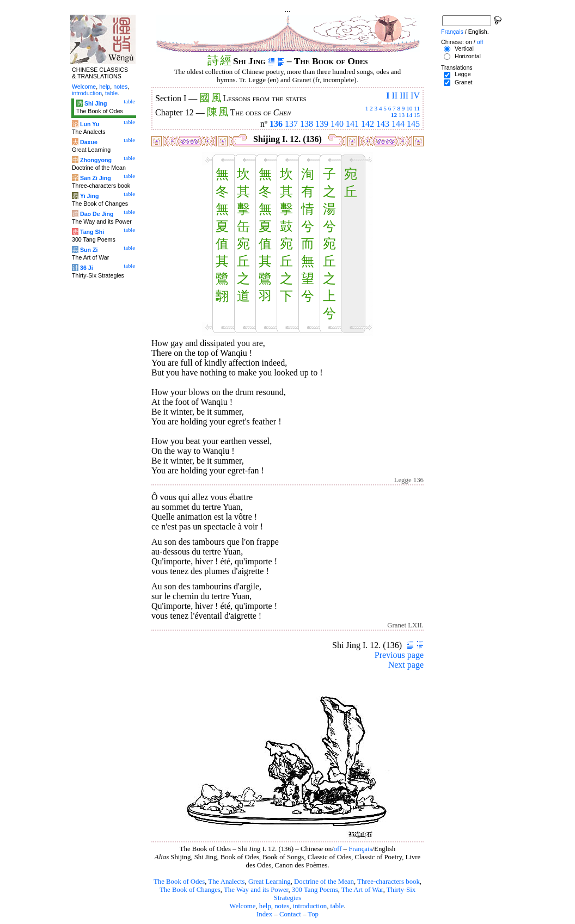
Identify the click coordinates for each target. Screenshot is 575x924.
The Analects (226, 882)
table (337, 906)
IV (415, 96)
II (394, 96)
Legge (463, 74)
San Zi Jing (96, 178)
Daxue (89, 142)
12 (394, 115)
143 (383, 124)
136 (276, 124)
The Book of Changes (190, 890)
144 (398, 124)
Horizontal (468, 56)
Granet (464, 82)
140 (337, 124)
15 (417, 115)
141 (352, 124)
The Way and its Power (256, 890)
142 (368, 124)
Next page (406, 665)
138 (307, 124)
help (265, 906)
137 (291, 124)
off (338, 849)
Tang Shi (92, 232)
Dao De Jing (97, 214)
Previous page (399, 655)
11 (417, 108)
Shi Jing (96, 103)
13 (402, 115)
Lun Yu (90, 124)
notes (282, 906)
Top (313, 914)
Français (360, 849)
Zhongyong (96, 160)
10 (409, 108)
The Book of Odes (179, 882)
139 (322, 124)
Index (264, 914)
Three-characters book (389, 882)
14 (409, 115)
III (404, 96)
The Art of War (362, 890)
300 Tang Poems (315, 890)
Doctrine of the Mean (324, 882)
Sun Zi (89, 250)
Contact (290, 914)
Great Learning (270, 882)
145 (413, 124)
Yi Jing (90, 196)
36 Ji (87, 268)
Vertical (464, 48)
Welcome (242, 906)
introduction (310, 906)
